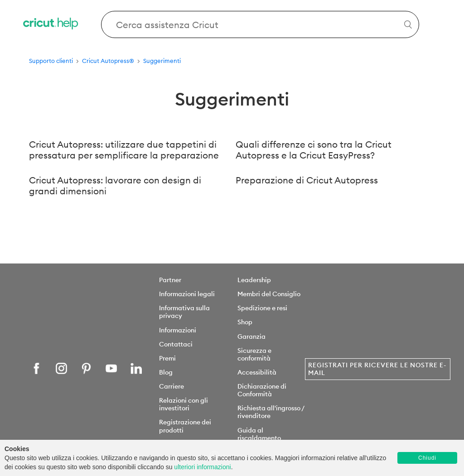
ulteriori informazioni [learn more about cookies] (202, 467)
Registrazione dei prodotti (185, 426)
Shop (245, 322)
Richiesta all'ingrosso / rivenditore (271, 412)
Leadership (254, 280)
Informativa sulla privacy (184, 312)
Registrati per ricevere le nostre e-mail (377, 369)
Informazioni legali (187, 294)
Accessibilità (257, 372)
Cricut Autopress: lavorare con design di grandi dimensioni (115, 186)
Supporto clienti (51, 61)
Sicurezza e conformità (254, 354)
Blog (166, 372)
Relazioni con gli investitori (184, 404)
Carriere (172, 386)
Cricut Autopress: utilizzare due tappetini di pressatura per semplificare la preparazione (124, 150)
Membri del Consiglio (269, 294)
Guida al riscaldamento (259, 434)
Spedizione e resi (262, 308)
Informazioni (178, 330)
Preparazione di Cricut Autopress (307, 180)
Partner (170, 280)
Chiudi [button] (427, 458)
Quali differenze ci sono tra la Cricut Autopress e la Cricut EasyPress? (314, 150)
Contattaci (176, 344)
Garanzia (251, 337)
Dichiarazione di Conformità (262, 390)
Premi (167, 358)
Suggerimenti (162, 61)
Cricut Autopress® (108, 61)
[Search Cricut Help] (260, 24)
